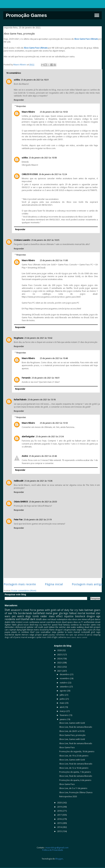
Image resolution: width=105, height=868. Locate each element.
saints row (96, 625)
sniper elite (82, 630)
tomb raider (40, 616)
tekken (52, 627)
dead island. (71, 637)
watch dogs (24, 616)
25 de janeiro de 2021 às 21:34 (50, 436)
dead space (67, 622)
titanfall (25, 619)
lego (66, 613)
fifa (15, 613)
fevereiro (64, 715)
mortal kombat (86, 613)
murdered (9, 635)
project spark (41, 635)
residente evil (12, 619)
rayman (13, 630)
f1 (82, 622)
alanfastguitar (28, 436)
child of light (52, 637)
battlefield (39, 613)
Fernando (26, 378)
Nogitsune (19, 338)
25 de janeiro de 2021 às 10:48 (54, 358)
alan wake (71, 627)
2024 (60, 659)
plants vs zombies (20, 632)
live (7, 610)
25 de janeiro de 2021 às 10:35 (45, 240)
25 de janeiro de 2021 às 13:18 (42, 400)
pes (14, 616)
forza (33, 610)
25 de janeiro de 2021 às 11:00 (54, 260)
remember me (62, 635)
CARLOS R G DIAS (30, 174)
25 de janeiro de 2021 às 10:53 (54, 112)
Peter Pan (18, 520)
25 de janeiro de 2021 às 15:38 (38, 481)
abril (62, 707)
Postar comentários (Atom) (24, 591)
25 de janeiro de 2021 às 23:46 (43, 456)
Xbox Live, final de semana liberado (76, 727)
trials (74, 630)
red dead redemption (57, 619)
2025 (60, 655)
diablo (8, 622)
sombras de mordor (80, 625)
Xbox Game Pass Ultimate (86, 39)
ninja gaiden (58, 632)
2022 (60, 667)
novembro (65, 678)
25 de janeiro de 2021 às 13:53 (54, 423)
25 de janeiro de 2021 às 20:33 (43, 502)
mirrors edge (28, 635)
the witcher (61, 627)
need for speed (50, 625)
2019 (60, 807)
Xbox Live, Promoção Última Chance (76, 792)
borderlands (25, 613)
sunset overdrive (47, 622)
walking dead (83, 627)
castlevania (34, 622)
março (63, 711)
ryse (38, 632)
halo (81, 610)
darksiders (10, 627)
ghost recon (23, 625)
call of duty (63, 610)
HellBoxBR (19, 481)
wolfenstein (89, 622)
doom (58, 622)
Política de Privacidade (53, 850)
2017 (60, 815)
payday (52, 635)
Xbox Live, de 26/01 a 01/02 (72, 731)
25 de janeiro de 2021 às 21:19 (38, 520)
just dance (96, 619)
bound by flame (47, 630)
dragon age (93, 616)
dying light (21, 630)
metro (36, 630)
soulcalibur (46, 632)
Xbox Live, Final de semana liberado (76, 764)
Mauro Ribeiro (28, 112)
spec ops (73, 635)
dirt (91, 627)
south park (43, 627)
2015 (60, 823)
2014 (60, 827)
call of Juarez (15, 637)
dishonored (21, 627)
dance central (82, 637)
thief (32, 632)
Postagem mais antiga (87, 584)
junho (63, 699)
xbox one (77, 619)
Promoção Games (26, 15)
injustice (69, 616)
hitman (30, 630)
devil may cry (36, 625)
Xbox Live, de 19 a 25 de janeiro (74, 756)
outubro (64, 683)
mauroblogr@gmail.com (57, 848)
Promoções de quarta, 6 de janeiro (75, 780)
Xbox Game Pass (67, 747)
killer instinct (17, 622)
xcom (26, 622)
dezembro (65, 674)
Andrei (25, 456)
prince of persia (85, 635)
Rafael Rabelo (20, 400)
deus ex (77, 622)
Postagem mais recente (20, 584)
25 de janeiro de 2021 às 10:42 (38, 338)
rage (98, 632)
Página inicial (54, 584)
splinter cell (32, 627)
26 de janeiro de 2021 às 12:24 (53, 174)
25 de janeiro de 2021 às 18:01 (46, 378)
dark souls (36, 619)
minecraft (86, 619)
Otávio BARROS (21, 502)
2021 (60, 671)
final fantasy (64, 625)
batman (89, 610)
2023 (60, 663)
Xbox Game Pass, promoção (72, 735)
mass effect (56, 616)
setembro (64, 687)
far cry (74, 610)
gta (61, 613)
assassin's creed (20, 610)
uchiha (17, 80)
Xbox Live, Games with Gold (72, 723)
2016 (60, 819)
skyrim (18, 635)
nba (70, 619)
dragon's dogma (63, 630)
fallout (73, 613)
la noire (69, 632)
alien (45, 619)
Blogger (59, 859)
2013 (60, 831)
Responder (19, 100)
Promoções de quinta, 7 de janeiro (75, 772)
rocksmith (86, 632)
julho (62, 695)
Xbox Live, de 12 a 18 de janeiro (74, 768)
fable (14, 625)
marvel (77, 632)
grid (93, 632)
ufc (94, 630)
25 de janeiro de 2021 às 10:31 (35, 80)
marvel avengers (28, 637)
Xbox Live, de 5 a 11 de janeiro (73, 788)
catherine (62, 637)
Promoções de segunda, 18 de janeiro (77, 751)
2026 (60, 650)
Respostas (21, 106)
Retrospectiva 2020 (68, 796)
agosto (63, 691)
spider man (41, 637)
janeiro (63, 719)
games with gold (46, 610)
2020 (60, 803)
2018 (60, 811)
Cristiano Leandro (22, 240)
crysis (90, 630)
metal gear (52, 613)
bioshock (80, 616)
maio (62, 703)
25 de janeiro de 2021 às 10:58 (43, 158)
